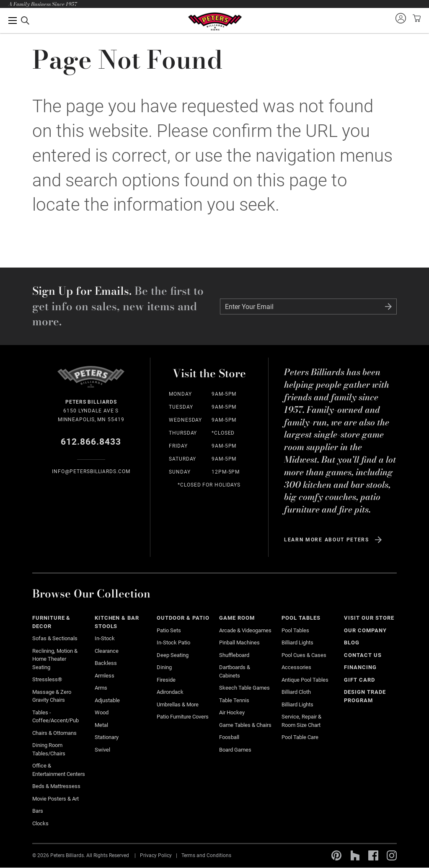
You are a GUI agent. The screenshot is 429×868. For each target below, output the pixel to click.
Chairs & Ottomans (54, 733)
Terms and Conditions (206, 855)
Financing (360, 667)
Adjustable (107, 700)
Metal (101, 725)
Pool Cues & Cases (304, 655)
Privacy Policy (156, 855)
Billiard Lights (297, 643)
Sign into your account (401, 18)
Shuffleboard (234, 655)
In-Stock (105, 638)
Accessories (296, 667)
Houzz (355, 855)
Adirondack (170, 692)
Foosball (229, 737)
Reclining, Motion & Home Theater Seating (55, 659)
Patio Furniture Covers (183, 717)
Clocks (40, 823)
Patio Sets (169, 630)
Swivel (102, 750)
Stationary (107, 737)
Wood (102, 712)
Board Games (235, 750)
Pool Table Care (300, 737)
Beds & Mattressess (56, 786)
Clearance (107, 651)
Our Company (365, 630)
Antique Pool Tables (305, 680)
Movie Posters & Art (56, 799)
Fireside (166, 680)
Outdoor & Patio (183, 618)
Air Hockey (232, 712)
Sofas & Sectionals (55, 638)
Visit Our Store (369, 618)
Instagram (392, 855)
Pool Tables (301, 618)
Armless (105, 676)
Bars (38, 811)
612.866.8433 (91, 442)
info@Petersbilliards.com (91, 471)
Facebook (373, 855)
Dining (164, 667)
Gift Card (359, 680)
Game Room (237, 618)
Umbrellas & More (178, 704)
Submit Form (388, 307)
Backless (106, 663)
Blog (352, 643)
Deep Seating (173, 655)
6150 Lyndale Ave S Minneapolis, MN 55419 (91, 410)
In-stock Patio (173, 643)
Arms (101, 688)
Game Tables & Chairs (245, 725)
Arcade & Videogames (245, 630)
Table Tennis (234, 700)
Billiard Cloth (296, 692)
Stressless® (47, 679)
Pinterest (336, 855)
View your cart (416, 18)
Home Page (215, 22)
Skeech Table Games (244, 688)
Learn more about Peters (327, 540)
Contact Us (363, 655)
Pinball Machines (239, 643)
